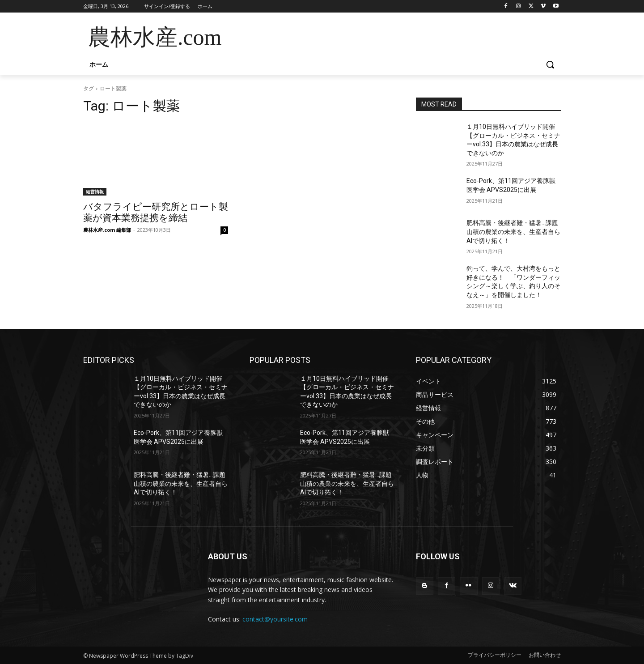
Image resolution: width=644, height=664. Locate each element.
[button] (550, 64)
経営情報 (95, 192)
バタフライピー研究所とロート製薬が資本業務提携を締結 (156, 212)
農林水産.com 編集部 (107, 230)
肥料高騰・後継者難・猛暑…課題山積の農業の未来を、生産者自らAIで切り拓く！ (513, 232)
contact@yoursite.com (275, 619)
